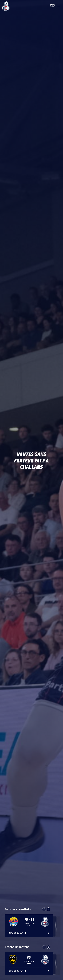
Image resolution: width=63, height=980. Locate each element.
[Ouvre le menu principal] (59, 7)
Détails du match (29, 933)
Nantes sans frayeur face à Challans (31, 461)
